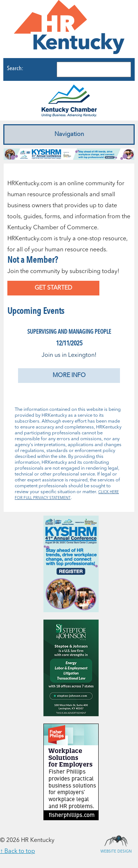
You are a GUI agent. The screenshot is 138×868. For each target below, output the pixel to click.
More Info (69, 376)
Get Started (53, 288)
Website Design (116, 840)
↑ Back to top (17, 851)
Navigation (69, 134)
